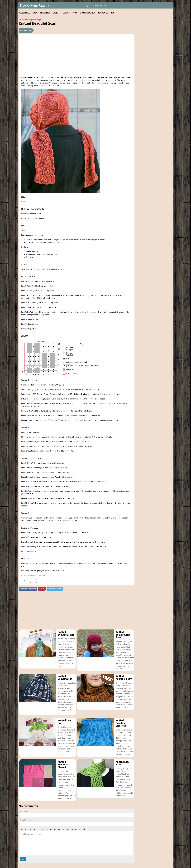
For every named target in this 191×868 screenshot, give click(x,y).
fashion (42, 575)
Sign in (88, 5)
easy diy (35, 575)
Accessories (26, 30)
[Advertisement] (77, 55)
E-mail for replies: (27, 812)
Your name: (25, 803)
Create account (100, 5)
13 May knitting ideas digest (31, 20)
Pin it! (42, 589)
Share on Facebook (28, 589)
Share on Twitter (55, 589)
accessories (26, 575)
